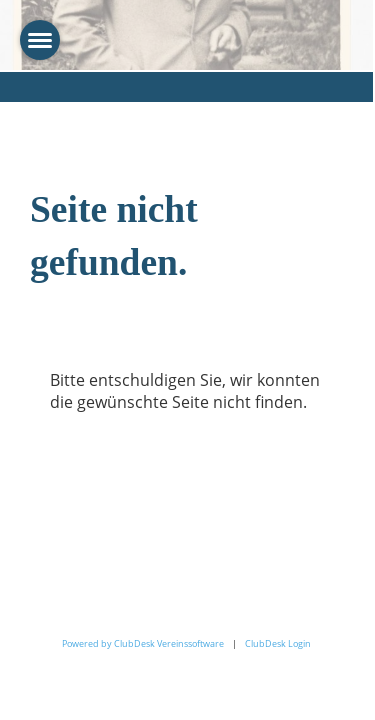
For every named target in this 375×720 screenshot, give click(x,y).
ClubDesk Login (278, 643)
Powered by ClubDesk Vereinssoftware (143, 643)
